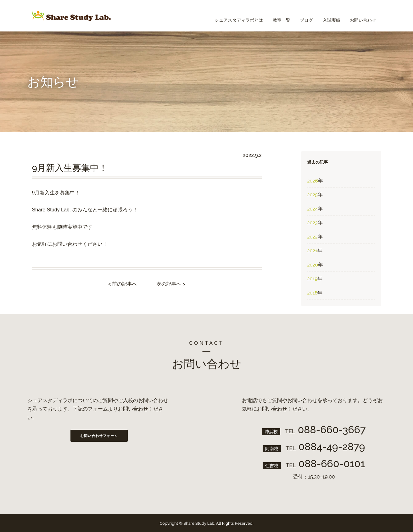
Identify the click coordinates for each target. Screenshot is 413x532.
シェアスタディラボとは (226, 16)
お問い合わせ (362, 16)
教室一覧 (271, 16)
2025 (313, 195)
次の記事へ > (171, 284)
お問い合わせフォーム (99, 436)
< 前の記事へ (123, 284)
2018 (313, 293)
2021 (312, 251)
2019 (313, 279)
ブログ (299, 16)
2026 (313, 181)
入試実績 (327, 16)
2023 (313, 223)
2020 (313, 265)
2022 (313, 237)
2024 (313, 209)
